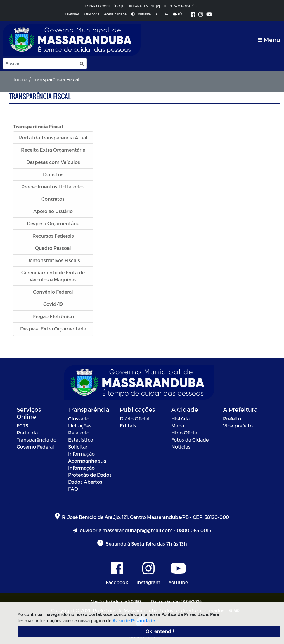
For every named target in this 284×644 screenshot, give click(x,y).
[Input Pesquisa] (40, 64)
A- (166, 14)
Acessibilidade (115, 14)
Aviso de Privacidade (134, 620)
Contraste (141, 14)
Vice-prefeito (238, 426)
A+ (158, 14)
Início (20, 79)
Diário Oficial (135, 419)
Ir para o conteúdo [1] (105, 6)
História (180, 419)
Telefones (72, 14)
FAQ (73, 489)
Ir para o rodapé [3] (182, 6)
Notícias (181, 447)
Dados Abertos (85, 482)
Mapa (178, 426)
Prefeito (232, 419)
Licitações (80, 426)
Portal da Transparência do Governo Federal (37, 440)
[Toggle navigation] (269, 40)
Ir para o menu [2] (144, 6)
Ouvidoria (92, 14)
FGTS (22, 426)
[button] (81, 64)
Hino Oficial (185, 433)
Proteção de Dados (90, 475)
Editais (128, 426)
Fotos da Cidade (190, 440)
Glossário (79, 419)
